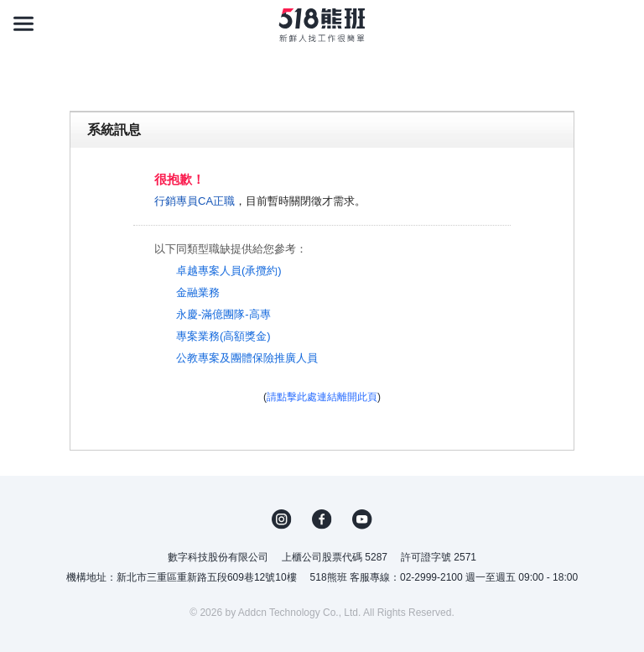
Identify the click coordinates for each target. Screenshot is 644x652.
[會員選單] (621, 23)
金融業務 (198, 292)
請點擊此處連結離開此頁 (322, 397)
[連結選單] (23, 23)
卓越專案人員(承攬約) (229, 271)
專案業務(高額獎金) (223, 336)
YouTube (362, 519)
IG (282, 519)
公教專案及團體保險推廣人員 (247, 358)
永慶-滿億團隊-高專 (223, 314)
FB (322, 519)
